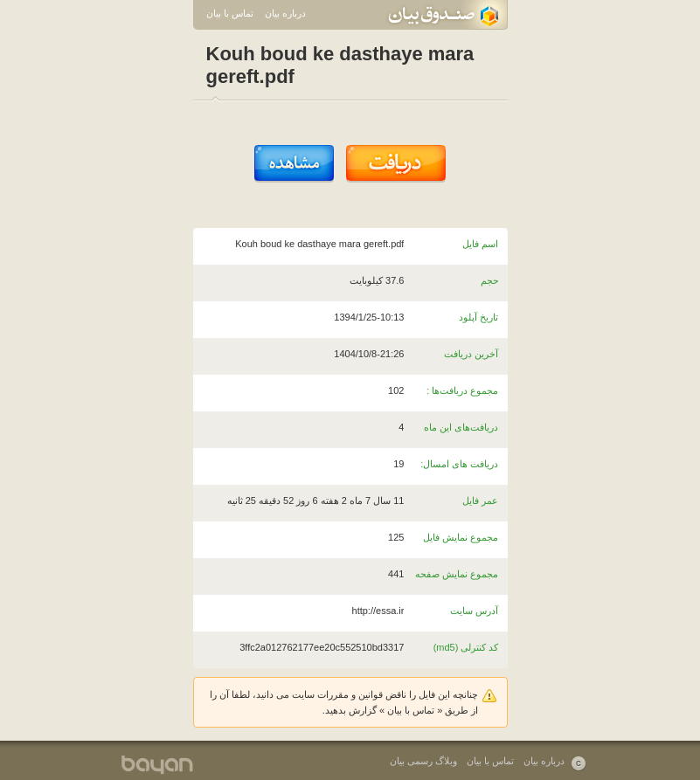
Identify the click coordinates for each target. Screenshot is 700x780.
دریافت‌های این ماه (461, 427)
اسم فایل (480, 244)
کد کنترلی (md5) (466, 647)
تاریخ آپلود (478, 317)
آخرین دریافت (471, 354)
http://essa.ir (378, 611)
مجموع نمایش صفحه (457, 574)
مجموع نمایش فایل (461, 537)
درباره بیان (285, 13)
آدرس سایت (474, 611)
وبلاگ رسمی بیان (423, 761)
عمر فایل (480, 500)
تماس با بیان (230, 13)
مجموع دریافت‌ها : (462, 390)
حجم (490, 280)
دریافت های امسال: (459, 464)
